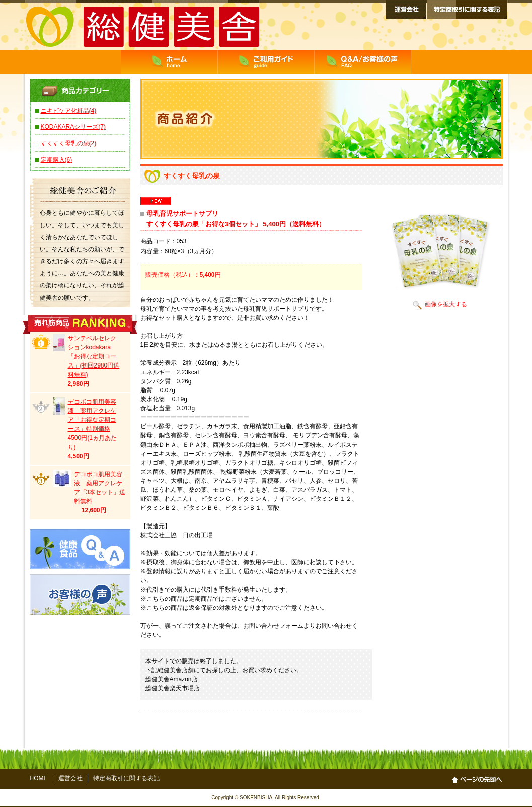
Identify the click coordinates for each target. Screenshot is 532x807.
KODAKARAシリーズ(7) (73, 127)
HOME (39, 778)
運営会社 (70, 778)
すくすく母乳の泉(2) (69, 143)
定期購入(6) (57, 160)
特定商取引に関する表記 (126, 778)
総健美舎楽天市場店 (173, 688)
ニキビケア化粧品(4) (69, 111)
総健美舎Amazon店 (172, 679)
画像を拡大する (440, 304)
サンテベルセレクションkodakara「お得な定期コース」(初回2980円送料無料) (94, 356)
